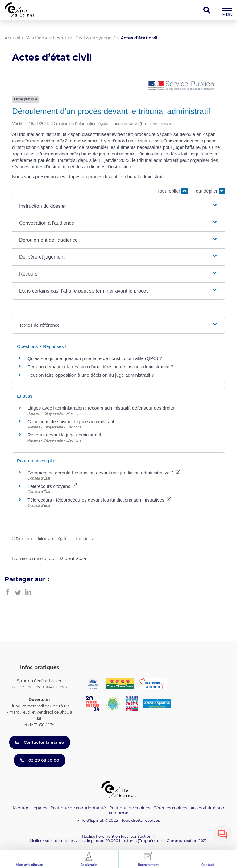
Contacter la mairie (40, 742)
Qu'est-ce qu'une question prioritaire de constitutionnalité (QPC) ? (95, 358)
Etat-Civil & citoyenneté (90, 38)
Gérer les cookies (170, 808)
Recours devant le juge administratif (64, 435)
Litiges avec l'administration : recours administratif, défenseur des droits (101, 408)
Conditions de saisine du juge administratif (71, 422)
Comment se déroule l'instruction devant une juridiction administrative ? (104, 473)
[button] (118, 206)
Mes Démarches (43, 38)
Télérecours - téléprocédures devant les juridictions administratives (99, 500)
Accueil (12, 38)
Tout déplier (209, 191)
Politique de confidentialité (78, 808)
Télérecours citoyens (52, 486)
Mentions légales (30, 808)
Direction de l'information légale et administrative (56, 539)
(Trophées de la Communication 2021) (173, 841)
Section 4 (146, 836)
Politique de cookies (130, 808)
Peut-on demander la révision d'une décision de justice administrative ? (100, 367)
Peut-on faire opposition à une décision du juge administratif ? (91, 375)
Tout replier (173, 191)
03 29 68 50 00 (40, 760)
